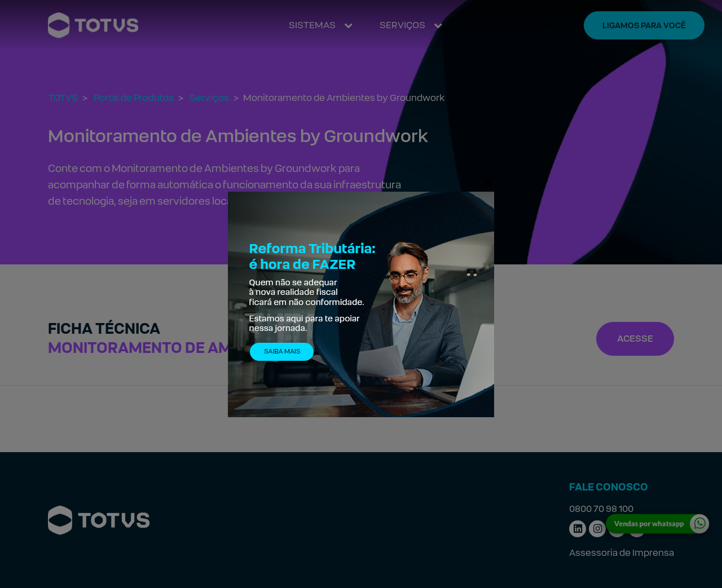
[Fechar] (488, 182)
